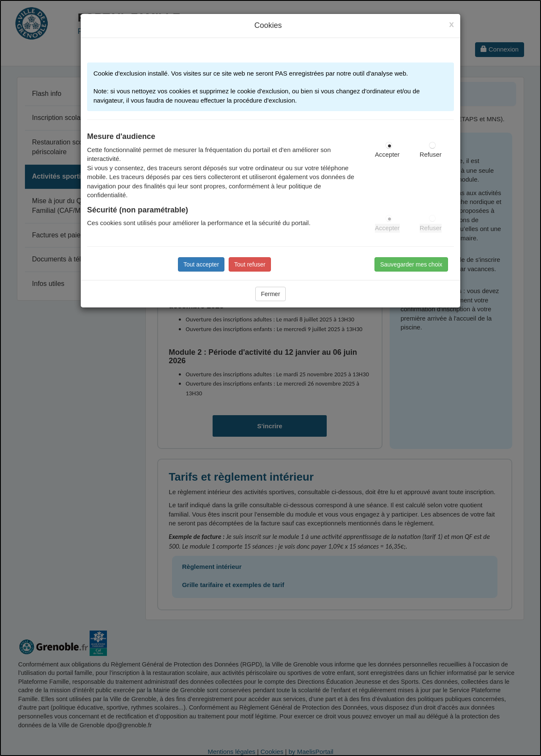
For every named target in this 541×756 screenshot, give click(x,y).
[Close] (451, 24)
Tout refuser (250, 264)
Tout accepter (201, 264)
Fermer (270, 294)
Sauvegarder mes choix (411, 264)
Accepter (387, 155)
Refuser (431, 155)
